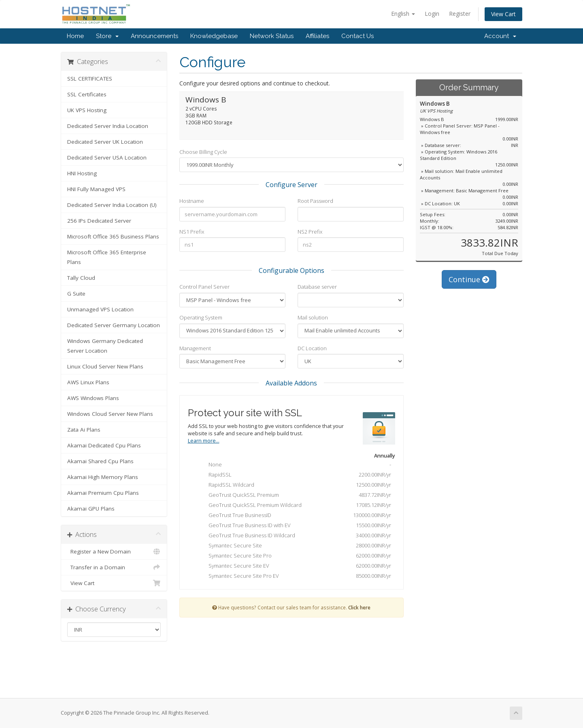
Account (500, 36)
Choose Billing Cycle (203, 152)
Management (195, 348)
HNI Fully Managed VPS (96, 189)
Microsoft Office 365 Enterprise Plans (107, 257)
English (403, 14)
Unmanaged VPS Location (100, 309)
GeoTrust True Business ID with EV (294, 526)
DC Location (312, 348)
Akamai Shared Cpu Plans (100, 461)
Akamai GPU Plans (91, 509)
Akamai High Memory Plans (103, 477)
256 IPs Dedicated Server (99, 221)
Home (75, 36)
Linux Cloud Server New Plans (105, 366)
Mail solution (313, 317)
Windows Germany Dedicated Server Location (105, 346)
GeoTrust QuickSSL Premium (294, 496)
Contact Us (357, 36)
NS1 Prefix (192, 232)
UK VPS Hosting (87, 110)
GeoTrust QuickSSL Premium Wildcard (294, 506)
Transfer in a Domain (114, 567)
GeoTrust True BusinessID (294, 516)
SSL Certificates (87, 94)
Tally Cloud (81, 278)
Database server (317, 287)
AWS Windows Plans (93, 398)
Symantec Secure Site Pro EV (294, 577)
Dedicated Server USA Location (107, 158)
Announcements (154, 36)
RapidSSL (294, 475)
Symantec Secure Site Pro (294, 556)
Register (460, 14)
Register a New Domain (114, 551)
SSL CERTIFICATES (90, 79)
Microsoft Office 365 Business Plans (113, 236)
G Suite (76, 294)
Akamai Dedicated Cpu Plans (104, 445)
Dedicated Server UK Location (105, 142)
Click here (359, 607)
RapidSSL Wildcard (294, 485)
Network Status (272, 36)
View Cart (503, 14)
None (294, 465)
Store (107, 36)
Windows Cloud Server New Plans (110, 414)
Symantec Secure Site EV (294, 566)
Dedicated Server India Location (108, 126)
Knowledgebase (214, 36)
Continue (469, 279)
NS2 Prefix (310, 232)
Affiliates (317, 36)
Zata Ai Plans (84, 430)
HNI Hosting (82, 173)
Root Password (315, 201)
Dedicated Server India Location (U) (112, 205)
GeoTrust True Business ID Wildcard (294, 536)
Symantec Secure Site (294, 546)
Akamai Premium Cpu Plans (103, 493)
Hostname (192, 201)
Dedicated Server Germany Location (114, 325)
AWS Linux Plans (88, 382)
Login (432, 14)
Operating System (201, 317)
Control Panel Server (204, 287)
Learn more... (204, 441)
